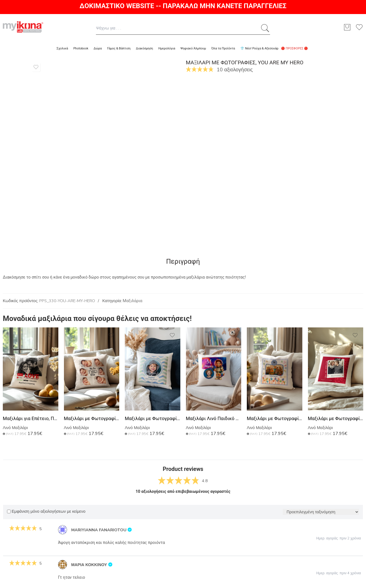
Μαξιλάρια (133, 301)
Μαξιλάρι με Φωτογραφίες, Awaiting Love (336, 419)
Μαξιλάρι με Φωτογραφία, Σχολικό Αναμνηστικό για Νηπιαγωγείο (275, 419)
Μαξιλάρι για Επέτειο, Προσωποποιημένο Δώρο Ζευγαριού (31, 419)
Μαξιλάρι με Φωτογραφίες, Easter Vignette (153, 419)
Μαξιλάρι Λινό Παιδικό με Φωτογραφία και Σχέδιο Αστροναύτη (214, 419)
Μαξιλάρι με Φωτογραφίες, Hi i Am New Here (92, 419)
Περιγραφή (183, 261)
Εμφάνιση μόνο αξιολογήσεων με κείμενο (46, 511)
